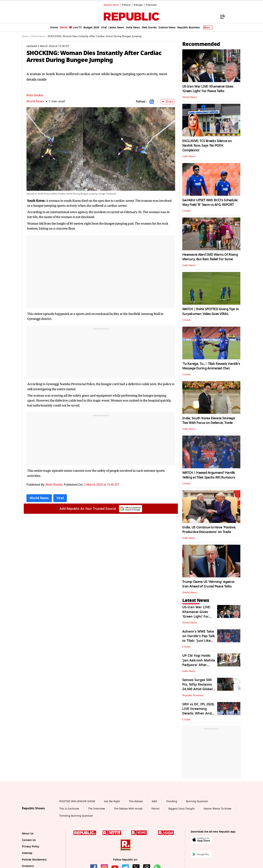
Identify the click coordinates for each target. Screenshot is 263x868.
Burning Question (197, 801)
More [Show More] (208, 28)
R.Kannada (151, 5)
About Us (28, 834)
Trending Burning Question (76, 816)
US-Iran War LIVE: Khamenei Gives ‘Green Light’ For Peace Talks (208, 89)
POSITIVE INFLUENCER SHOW (77, 801)
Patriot (155, 809)
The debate (136, 801)
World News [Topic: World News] (39, 498)
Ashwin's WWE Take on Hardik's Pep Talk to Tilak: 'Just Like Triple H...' (199, 638)
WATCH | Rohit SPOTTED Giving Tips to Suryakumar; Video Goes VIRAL (210, 311)
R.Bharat (126, 5)
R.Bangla (138, 5)
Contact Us (29, 840)
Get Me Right (112, 801)
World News (35, 101)
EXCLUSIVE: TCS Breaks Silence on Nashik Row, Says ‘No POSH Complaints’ (207, 145)
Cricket (186, 211)
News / (26, 36)
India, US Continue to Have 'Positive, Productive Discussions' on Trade (209, 530)
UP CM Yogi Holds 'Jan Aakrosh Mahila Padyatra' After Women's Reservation (199, 665)
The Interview (96, 809)
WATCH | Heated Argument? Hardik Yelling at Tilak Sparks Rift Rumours (209, 475)
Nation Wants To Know (217, 809)
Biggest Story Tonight (182, 809)
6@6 (154, 801)
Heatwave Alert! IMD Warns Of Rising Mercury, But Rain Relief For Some (210, 257)
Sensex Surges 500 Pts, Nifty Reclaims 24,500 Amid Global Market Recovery (197, 687)
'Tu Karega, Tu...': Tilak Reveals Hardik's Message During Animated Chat (211, 366)
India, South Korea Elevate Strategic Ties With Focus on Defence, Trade (209, 420)
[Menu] (221, 16)
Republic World (111, 5)
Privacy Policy (31, 847)
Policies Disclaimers (34, 860)
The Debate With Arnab (128, 809)
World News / (39, 36)
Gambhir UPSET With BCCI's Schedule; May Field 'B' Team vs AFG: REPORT (210, 202)
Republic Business (193, 695)
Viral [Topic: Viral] (60, 498)
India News (189, 156)
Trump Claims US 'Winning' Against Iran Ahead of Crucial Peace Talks (208, 584)
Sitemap (27, 853)
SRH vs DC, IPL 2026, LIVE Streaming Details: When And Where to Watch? (198, 711)
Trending (172, 801)
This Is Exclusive (69, 809)
